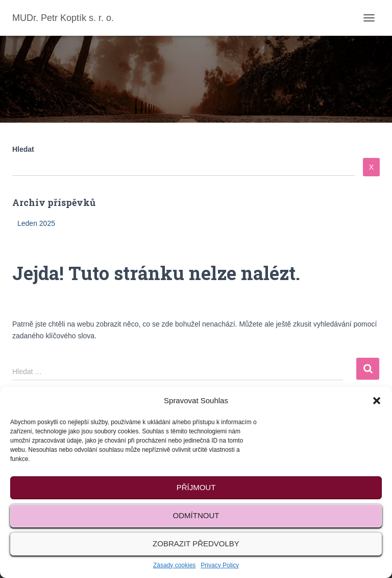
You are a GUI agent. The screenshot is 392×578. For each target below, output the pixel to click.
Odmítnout (196, 515)
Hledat (23, 149)
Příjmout (196, 487)
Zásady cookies (174, 565)
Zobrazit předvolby (196, 544)
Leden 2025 (36, 223)
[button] (377, 401)
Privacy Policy (220, 565)
